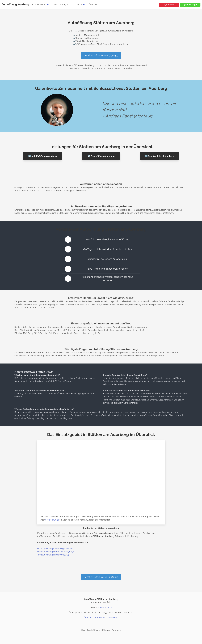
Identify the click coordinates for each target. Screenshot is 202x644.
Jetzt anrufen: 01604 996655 (101, 56)
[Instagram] (95, 624)
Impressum (100, 618)
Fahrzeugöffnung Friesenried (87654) (54, 555)
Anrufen (169, 5)
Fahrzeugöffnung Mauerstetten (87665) (55, 552)
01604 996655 (52, 520)
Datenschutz (112, 618)
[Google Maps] (107, 624)
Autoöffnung (9, 4)
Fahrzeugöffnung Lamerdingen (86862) (55, 549)
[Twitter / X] (101, 624)
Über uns (93, 5)
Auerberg (23, 4)
